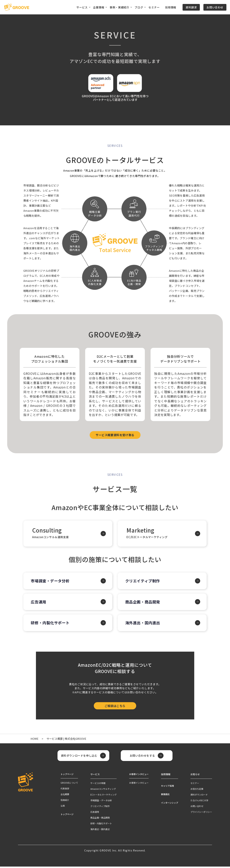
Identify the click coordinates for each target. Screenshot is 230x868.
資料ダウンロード (199, 796)
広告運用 (40, 603)
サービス (95, 776)
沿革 (63, 807)
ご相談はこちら (115, 708)
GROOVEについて (69, 784)
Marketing (162, 534)
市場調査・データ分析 (52, 583)
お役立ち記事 (197, 790)
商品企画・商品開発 (144, 603)
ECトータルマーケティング (103, 796)
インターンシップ (170, 804)
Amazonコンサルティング (103, 790)
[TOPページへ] (17, 7)
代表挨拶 (65, 790)
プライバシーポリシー (201, 813)
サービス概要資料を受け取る (115, 435)
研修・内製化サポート (52, 624)
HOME (35, 740)
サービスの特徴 (98, 784)
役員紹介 (65, 802)
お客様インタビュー (139, 784)
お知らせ (195, 776)
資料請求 (191, 7)
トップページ (67, 816)
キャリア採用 (167, 787)
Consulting (68, 534)
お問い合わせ (215, 7)
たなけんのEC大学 (199, 802)
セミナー (154, 7)
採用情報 (171, 7)
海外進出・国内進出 (144, 624)
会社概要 (65, 796)
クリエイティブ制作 (144, 583)
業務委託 (165, 796)
